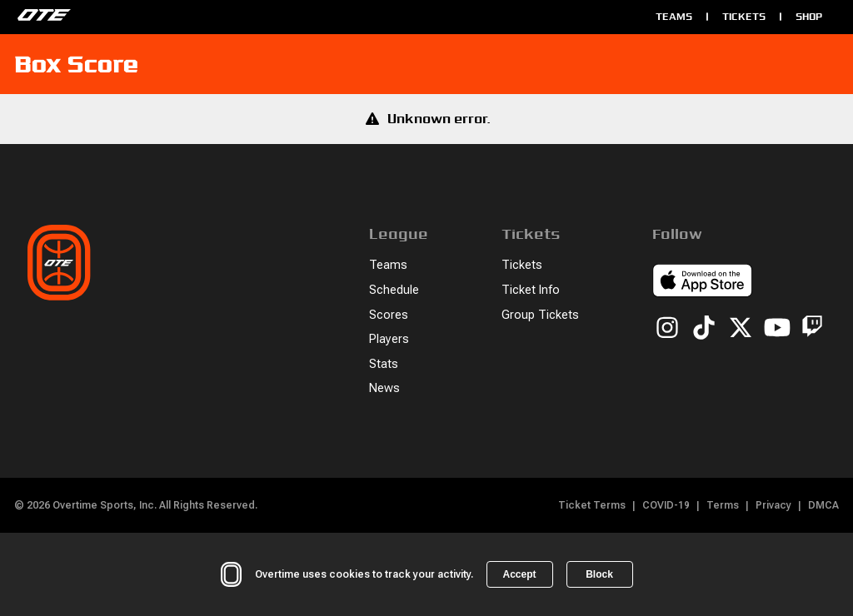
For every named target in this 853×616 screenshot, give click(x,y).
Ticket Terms (592, 505)
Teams (674, 16)
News (384, 388)
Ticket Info (531, 290)
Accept (519, 574)
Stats (384, 364)
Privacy (773, 505)
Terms (723, 505)
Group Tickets (540, 315)
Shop (809, 16)
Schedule (394, 290)
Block (599, 574)
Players (389, 339)
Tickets (744, 16)
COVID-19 (666, 505)
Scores (389, 315)
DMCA (823, 505)
